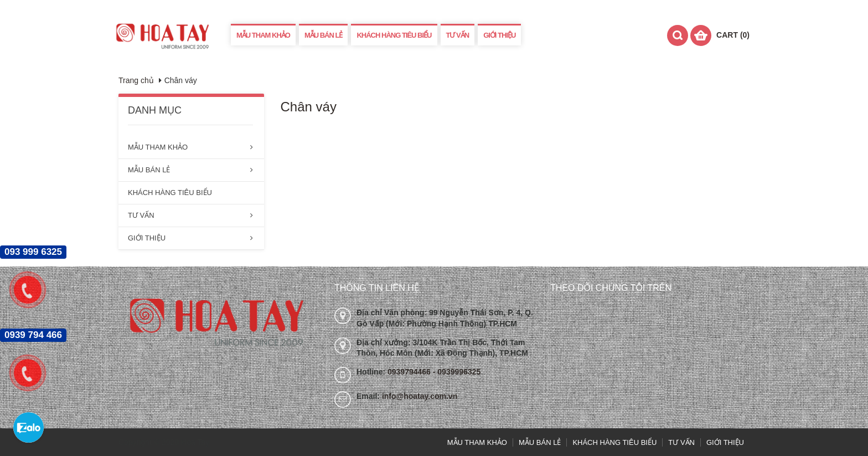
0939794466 (410, 372)
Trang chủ (136, 80)
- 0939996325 (457, 372)
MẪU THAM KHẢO (263, 35)
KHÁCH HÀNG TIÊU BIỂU (394, 35)
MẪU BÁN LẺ (324, 35)
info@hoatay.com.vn (420, 396)
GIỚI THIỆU (499, 35)
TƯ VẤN (458, 35)
